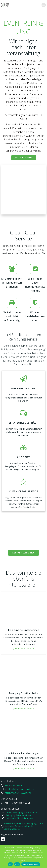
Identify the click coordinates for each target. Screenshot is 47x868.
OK (10, 864)
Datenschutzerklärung (31, 864)
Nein (17, 864)
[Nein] (44, 856)
